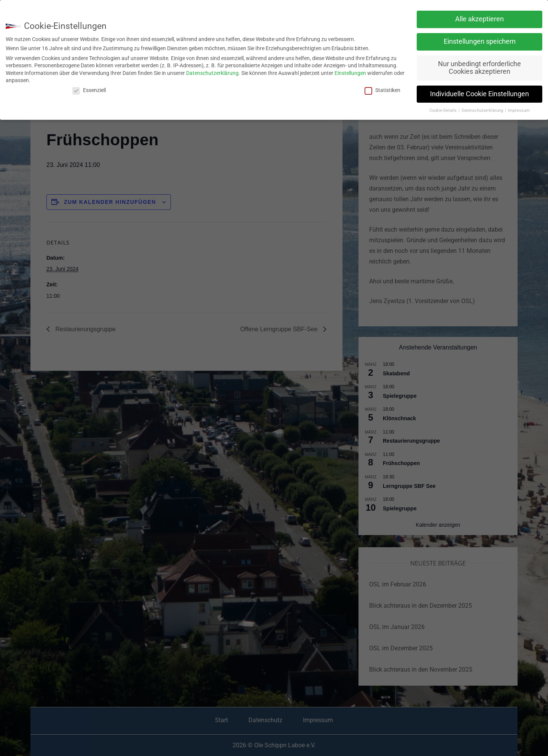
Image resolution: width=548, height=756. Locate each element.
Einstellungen (350, 73)
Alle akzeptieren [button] (479, 19)
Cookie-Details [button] (444, 110)
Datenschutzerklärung (212, 73)
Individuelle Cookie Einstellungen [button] (479, 94)
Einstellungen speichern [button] (480, 41)
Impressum (519, 110)
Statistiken (382, 90)
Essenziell (89, 90)
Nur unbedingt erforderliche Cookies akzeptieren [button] (479, 68)
